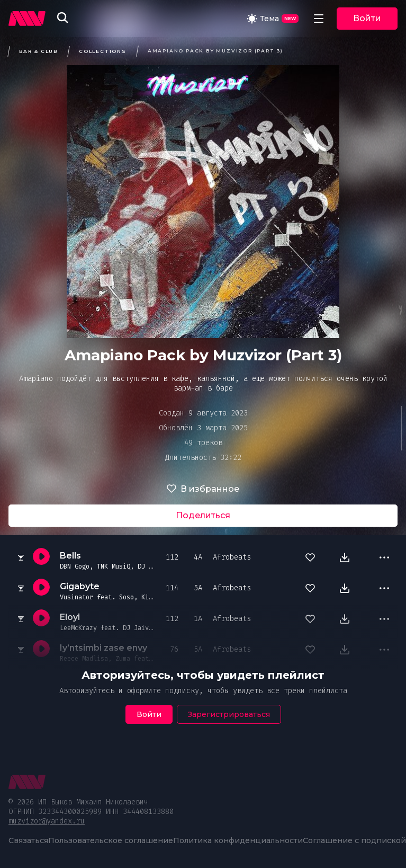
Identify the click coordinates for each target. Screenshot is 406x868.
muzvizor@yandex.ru (47, 821)
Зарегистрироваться (229, 714)
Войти (367, 18)
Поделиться (203, 515)
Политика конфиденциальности (238, 840)
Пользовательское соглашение (111, 840)
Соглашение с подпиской (354, 840)
